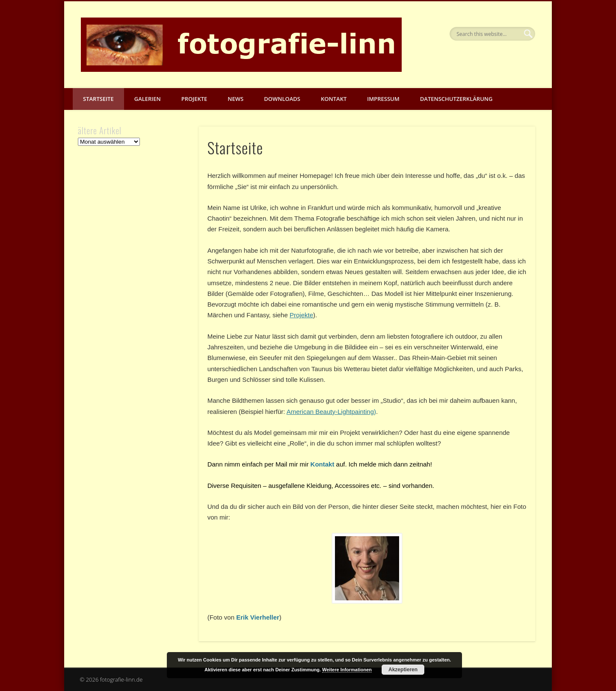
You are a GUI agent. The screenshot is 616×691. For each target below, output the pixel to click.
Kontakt (334, 99)
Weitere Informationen (347, 670)
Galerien (148, 99)
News (235, 99)
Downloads (282, 99)
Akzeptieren (403, 670)
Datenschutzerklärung (456, 99)
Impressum (383, 99)
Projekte (194, 99)
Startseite (98, 99)
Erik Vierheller (258, 617)
